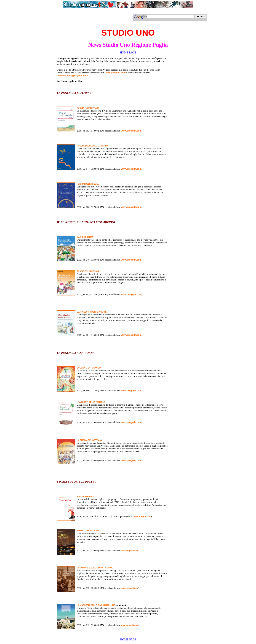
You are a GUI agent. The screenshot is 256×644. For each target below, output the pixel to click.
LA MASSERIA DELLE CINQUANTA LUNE (96, 605)
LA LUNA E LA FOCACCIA (89, 368)
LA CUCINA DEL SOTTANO (89, 440)
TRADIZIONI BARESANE (88, 271)
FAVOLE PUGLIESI (86, 496)
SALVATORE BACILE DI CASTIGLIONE (95, 568)
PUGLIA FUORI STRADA (88, 108)
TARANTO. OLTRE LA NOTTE (90, 531)
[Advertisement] (91, 19)
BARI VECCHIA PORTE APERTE (92, 312)
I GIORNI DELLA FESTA (88, 184)
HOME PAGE (128, 52)
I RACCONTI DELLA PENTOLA (91, 402)
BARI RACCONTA (85, 237)
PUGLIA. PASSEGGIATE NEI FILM (92, 146)
